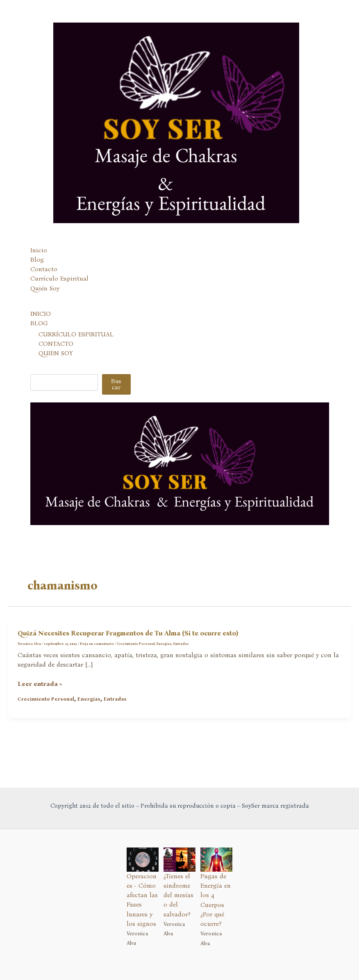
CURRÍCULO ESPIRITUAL (76, 334)
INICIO (41, 314)
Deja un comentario (97, 644)
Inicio (39, 250)
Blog (37, 260)
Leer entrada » (40, 684)
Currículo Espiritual (59, 279)
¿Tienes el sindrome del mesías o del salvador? (178, 895)
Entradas (181, 644)
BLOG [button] (39, 323)
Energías (164, 644)
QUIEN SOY (56, 353)
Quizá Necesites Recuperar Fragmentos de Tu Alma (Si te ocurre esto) (128, 633)
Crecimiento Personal (136, 644)
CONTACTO (56, 344)
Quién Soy (45, 288)
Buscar (116, 384)
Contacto (44, 269)
